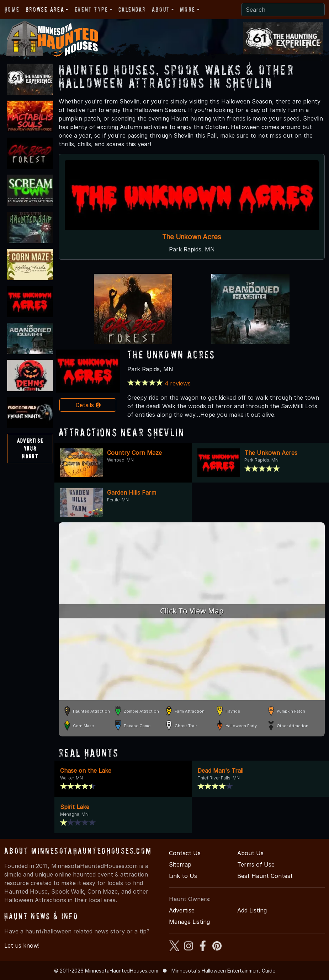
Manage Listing (189, 922)
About (161, 9)
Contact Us (185, 853)
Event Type (91, 9)
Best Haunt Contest (265, 876)
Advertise (182, 910)
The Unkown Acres (192, 237)
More (187, 9)
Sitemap (180, 864)
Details (88, 405)
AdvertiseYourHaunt (30, 448)
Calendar (132, 9)
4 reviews (178, 383)
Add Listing (252, 910)
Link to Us (183, 876)
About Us (250, 853)
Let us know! (22, 946)
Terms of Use (256, 864)
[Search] (283, 10)
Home (12, 9)
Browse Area (45, 9)
